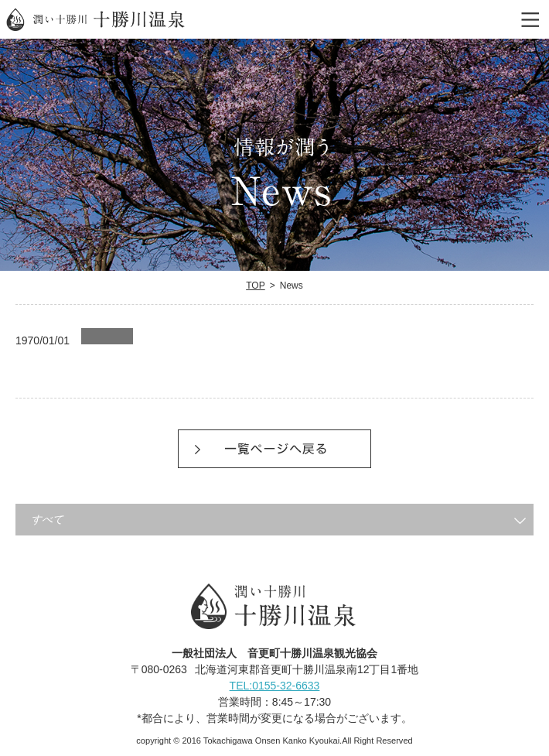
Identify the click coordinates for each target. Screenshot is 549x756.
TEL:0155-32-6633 (275, 685)
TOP (256, 286)
